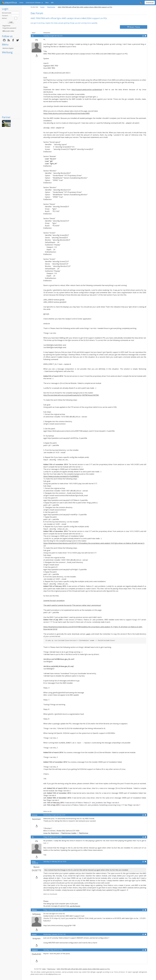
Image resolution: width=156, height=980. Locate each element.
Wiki (52, 3)
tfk (33, 36)
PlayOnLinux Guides (69, 833)
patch (88, 634)
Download (150, 3)
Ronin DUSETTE (35, 862)
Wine (47, 3)
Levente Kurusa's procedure (54, 601)
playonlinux (9, 3)
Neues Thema (134, 27)
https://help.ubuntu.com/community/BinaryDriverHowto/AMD (67, 113)
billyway (34, 910)
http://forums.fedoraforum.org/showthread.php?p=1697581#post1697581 (71, 395)
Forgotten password (9, 28)
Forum (42, 7)
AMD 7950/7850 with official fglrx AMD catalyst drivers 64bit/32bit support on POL (83, 969)
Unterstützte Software (33, 3)
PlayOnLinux (51, 7)
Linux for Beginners (51, 833)
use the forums (75, 906)
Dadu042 (35, 950)
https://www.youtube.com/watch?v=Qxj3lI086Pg (61, 476)
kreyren (34, 934)
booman (35, 815)
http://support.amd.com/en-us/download (87, 90)
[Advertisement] (11, 85)
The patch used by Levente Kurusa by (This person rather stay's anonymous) (72, 605)
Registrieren (6, 26)
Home (21, 3)
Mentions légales (8, 48)
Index (44, 969)
